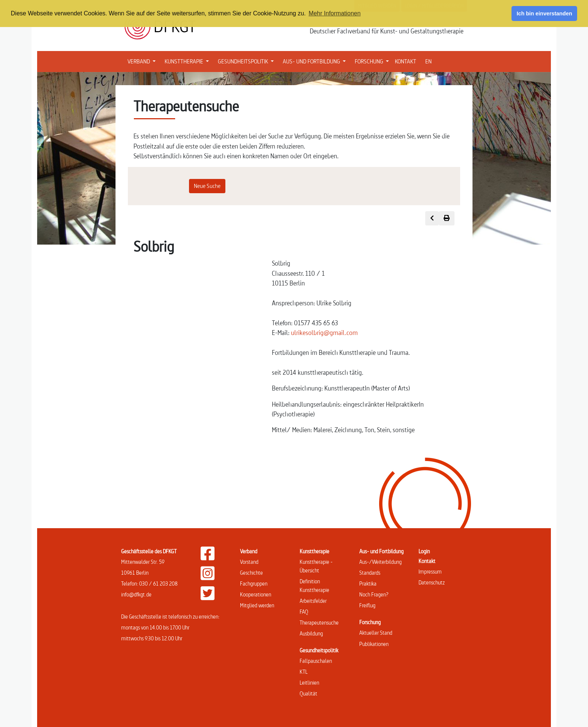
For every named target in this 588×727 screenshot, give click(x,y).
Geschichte (251, 573)
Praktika (368, 584)
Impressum (430, 572)
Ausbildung (311, 633)
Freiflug (367, 605)
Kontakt (427, 561)
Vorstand (249, 562)
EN (428, 61)
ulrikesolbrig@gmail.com (324, 333)
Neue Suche (207, 186)
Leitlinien (309, 683)
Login (424, 551)
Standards (370, 573)
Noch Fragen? (374, 594)
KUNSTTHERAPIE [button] (188, 61)
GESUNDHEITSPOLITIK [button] (247, 61)
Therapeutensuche (319, 623)
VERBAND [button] (143, 61)
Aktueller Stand (376, 633)
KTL (304, 672)
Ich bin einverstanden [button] (544, 14)
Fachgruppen (254, 584)
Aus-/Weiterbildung (380, 562)
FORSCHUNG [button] (373, 61)
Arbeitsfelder (313, 601)
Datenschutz (432, 582)
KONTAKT (406, 61)
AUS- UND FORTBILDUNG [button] (316, 61)
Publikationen (374, 644)
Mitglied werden (257, 605)
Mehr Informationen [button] (335, 13)
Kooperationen (256, 594)
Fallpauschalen (316, 661)
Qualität (308, 693)
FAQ (304, 612)
